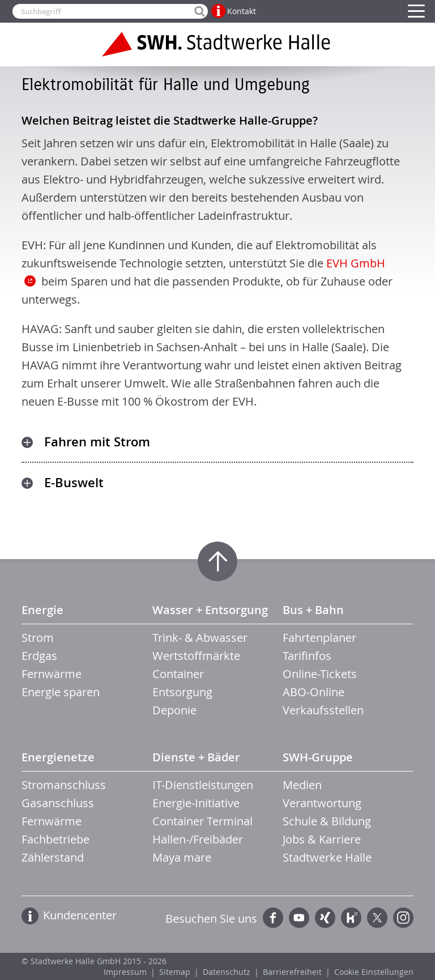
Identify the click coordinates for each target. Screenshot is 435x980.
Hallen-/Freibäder (198, 839)
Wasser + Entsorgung (210, 610)
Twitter (377, 918)
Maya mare (182, 857)
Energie (42, 610)
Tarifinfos (307, 656)
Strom (38, 638)
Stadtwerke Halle (327, 857)
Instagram (403, 918)
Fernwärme (52, 674)
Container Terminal (202, 821)
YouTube (299, 918)
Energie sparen (61, 692)
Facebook (273, 918)
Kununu (351, 918)
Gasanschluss (58, 803)
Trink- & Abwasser (200, 638)
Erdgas (39, 656)
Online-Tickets (320, 674)
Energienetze (58, 757)
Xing (325, 918)
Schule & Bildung (327, 821)
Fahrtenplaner (319, 638)
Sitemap (175, 972)
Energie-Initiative (196, 803)
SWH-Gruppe (318, 757)
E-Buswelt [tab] (74, 483)
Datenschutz (227, 972)
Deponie (174, 710)
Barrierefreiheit (292, 972)
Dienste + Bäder (196, 757)
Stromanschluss (64, 785)
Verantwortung (322, 803)
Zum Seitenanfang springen (217, 561)
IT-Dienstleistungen (203, 785)
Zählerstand (53, 857)
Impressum (125, 972)
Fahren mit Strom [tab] (97, 442)
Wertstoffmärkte (196, 656)
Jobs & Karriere (322, 839)
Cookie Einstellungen (374, 972)
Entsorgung (182, 692)
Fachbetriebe (56, 839)
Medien (302, 785)
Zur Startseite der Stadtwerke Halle (217, 44)
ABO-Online (314, 692)
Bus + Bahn (313, 610)
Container (178, 674)
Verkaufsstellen (323, 710)
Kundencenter (80, 915)
